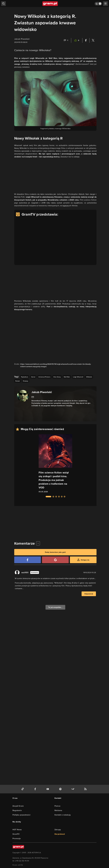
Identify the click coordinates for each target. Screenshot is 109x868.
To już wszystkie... (55, 607)
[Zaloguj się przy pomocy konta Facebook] (28, 560)
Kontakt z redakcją (63, 815)
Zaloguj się (85, 560)
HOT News (17, 830)
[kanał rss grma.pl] (86, 789)
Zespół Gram (18, 806)
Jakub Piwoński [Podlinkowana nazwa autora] (42, 392)
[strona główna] (50, 4)
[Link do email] (33, 397)
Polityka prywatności (21, 815)
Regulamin (17, 810)
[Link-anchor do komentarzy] (66, 40)
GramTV (16, 834)
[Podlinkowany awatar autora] (23, 396)
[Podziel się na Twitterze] (93, 40)
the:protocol (60, 834)
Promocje (17, 838)
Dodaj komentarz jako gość (55, 552)
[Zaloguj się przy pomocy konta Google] (55, 560)
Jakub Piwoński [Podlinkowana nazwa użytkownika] (22, 39)
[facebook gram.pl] (36, 789)
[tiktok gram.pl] (23, 789)
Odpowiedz (89, 594)
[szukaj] (4, 4)
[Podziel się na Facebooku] (86, 40)
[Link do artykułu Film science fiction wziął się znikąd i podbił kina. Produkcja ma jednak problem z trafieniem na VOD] (55, 464)
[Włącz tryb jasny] (98, 4)
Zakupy (58, 830)
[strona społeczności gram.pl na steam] (73, 789)
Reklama (58, 810)
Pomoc (57, 806)
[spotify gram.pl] (61, 789)
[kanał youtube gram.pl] (48, 789)
